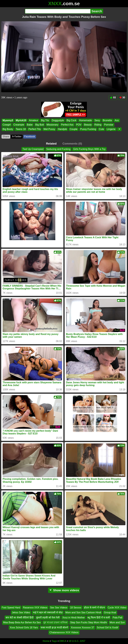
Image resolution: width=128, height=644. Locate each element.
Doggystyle (58, 120)
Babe (30, 125)
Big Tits (45, 120)
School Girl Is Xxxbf (108, 627)
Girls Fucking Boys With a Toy (89, 149)
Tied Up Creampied (33, 149)
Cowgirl (7, 125)
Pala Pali (117, 618)
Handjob (62, 129)
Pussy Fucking (88, 129)
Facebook (30, 136)
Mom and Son (117, 622)
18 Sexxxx (76, 608)
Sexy (97, 120)
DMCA (63, 641)
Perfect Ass (67, 125)
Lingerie (111, 129)
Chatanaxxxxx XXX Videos (64, 632)
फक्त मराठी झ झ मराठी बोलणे (54, 627)
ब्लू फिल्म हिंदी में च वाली (99, 618)
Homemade (85, 120)
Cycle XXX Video (117, 608)
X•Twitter (17, 136)
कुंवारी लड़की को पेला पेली (48, 618)
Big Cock (71, 120)
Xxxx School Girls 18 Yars (24, 627)
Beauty (88, 125)
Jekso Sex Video (21, 612)
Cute (101, 129)
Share (6, 136)
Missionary (52, 125)
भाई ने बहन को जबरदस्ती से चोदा (48, 612)
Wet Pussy (49, 129)
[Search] (58, 11)
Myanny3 (8, 120)
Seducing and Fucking (58, 149)
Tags (54, 641)
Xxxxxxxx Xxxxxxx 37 (82, 627)
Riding (98, 125)
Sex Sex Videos (59, 608)
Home (46, 641)
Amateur (34, 120)
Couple (74, 129)
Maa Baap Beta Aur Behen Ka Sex (22, 622)
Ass (117, 120)
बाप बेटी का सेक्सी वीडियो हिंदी (19, 618)
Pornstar (109, 125)
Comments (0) (72, 144)
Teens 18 (21, 129)
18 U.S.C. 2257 (77, 641)
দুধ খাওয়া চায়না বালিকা (55, 622)
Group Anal (110, 612)
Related (51, 144)
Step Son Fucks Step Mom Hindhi (89, 622)
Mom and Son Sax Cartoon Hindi (83, 612)
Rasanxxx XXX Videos (35, 608)
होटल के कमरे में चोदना (94, 608)
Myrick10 (21, 120)
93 (113, 98)
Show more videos (64, 590)
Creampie (19, 125)
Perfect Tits (35, 129)
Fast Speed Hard (11, 608)
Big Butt (40, 125)
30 (122, 98)
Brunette (107, 120)
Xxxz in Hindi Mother (74, 618)
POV (79, 125)
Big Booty (8, 129)
